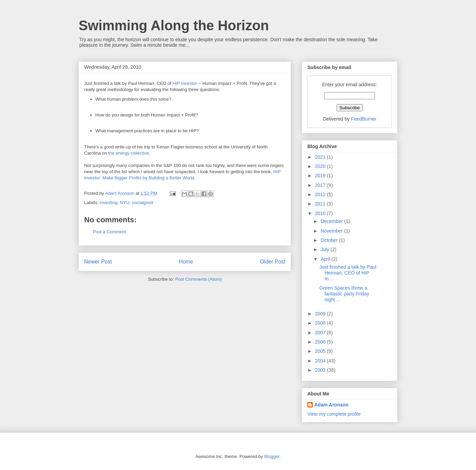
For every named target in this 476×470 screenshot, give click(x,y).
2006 (321, 342)
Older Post (273, 262)
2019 (321, 176)
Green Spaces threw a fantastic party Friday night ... (344, 294)
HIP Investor (185, 83)
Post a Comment (109, 232)
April (326, 259)
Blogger (272, 456)
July (325, 249)
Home (186, 262)
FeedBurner (364, 119)
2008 (321, 323)
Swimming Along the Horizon (174, 25)
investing (109, 203)
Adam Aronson (331, 405)
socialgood (143, 203)
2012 (321, 194)
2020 (321, 166)
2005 (321, 351)
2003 (321, 370)
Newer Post (98, 262)
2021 (321, 157)
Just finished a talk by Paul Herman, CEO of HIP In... (348, 273)
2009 (321, 314)
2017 (321, 185)
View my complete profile (334, 414)
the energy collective (129, 153)
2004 (321, 361)
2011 (321, 204)
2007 (321, 333)
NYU (124, 203)
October (330, 240)
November (332, 231)
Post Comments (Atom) (198, 279)
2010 (321, 213)
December (332, 221)
